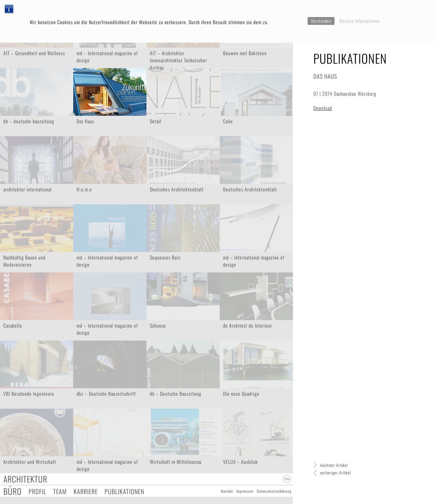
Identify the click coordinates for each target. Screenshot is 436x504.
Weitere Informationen (360, 21)
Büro (13, 491)
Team (60, 491)
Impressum (245, 491)
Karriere (86, 491)
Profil (37, 491)
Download (323, 108)
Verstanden (321, 21)
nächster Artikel (334, 465)
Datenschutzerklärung (274, 491)
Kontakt (227, 491)
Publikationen (124, 491)
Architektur (25, 479)
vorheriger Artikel (336, 472)
